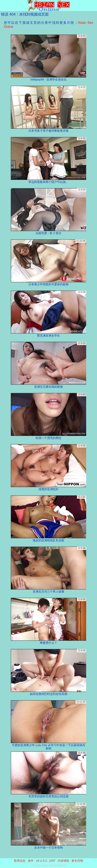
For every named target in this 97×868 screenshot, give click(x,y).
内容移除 (63, 861)
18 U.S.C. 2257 (46, 861)
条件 (31, 861)
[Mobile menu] (4, 6)
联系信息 (20, 861)
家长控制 (77, 861)
